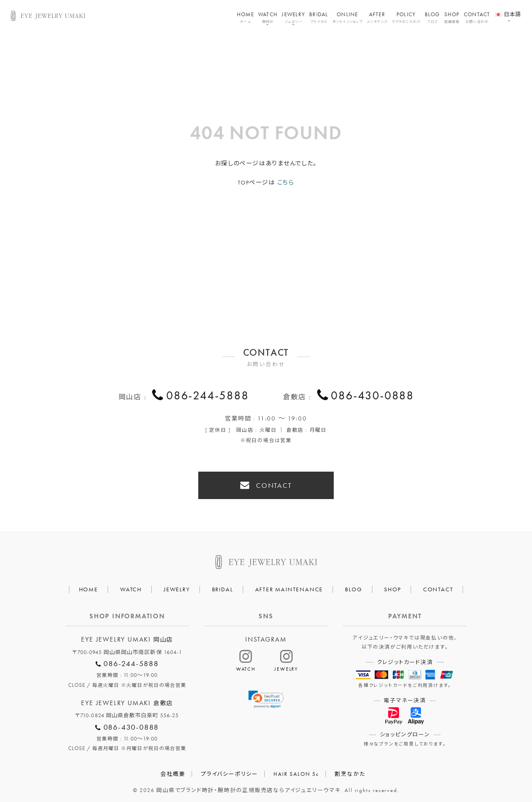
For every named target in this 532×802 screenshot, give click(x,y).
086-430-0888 (372, 396)
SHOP (452, 17)
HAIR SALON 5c (296, 771)
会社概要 (173, 771)
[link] (266, 697)
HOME (245, 17)
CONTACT (477, 17)
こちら (286, 182)
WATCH (268, 17)
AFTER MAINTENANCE (289, 586)
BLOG (432, 17)
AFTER (377, 17)
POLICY (406, 17)
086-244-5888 (208, 396)
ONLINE (347, 17)
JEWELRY (293, 17)
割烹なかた (350, 771)
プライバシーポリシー (229, 771)
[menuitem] (508, 10)
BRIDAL (319, 17)
